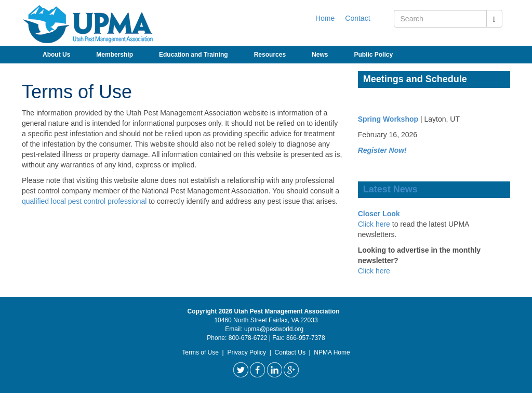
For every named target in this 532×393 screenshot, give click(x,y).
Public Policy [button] (373, 55)
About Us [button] (56, 55)
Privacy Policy (247, 352)
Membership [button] (115, 55)
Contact (357, 18)
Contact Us (290, 352)
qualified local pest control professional (84, 201)
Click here (374, 224)
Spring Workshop (388, 119)
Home (325, 18)
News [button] (320, 55)
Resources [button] (270, 55)
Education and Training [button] (194, 55)
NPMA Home (332, 352)
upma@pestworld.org (274, 329)
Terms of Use (200, 352)
